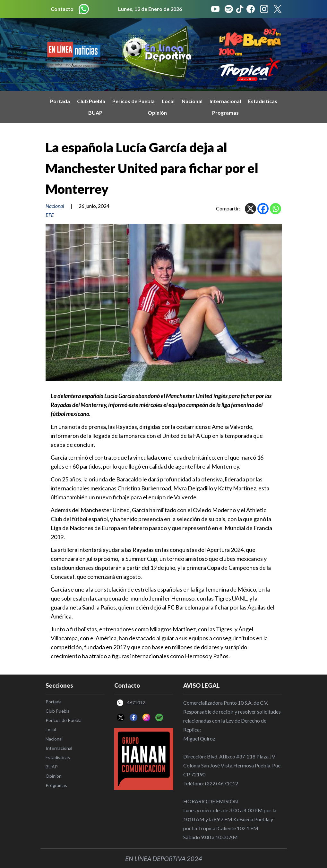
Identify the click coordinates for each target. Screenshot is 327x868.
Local (168, 101)
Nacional (192, 101)
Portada (60, 101)
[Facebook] (263, 209)
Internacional (225, 101)
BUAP (95, 113)
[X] (250, 209)
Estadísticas (263, 101)
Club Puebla (91, 101)
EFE (50, 215)
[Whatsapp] (275, 209)
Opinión (157, 113)
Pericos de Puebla (133, 101)
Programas (225, 113)
